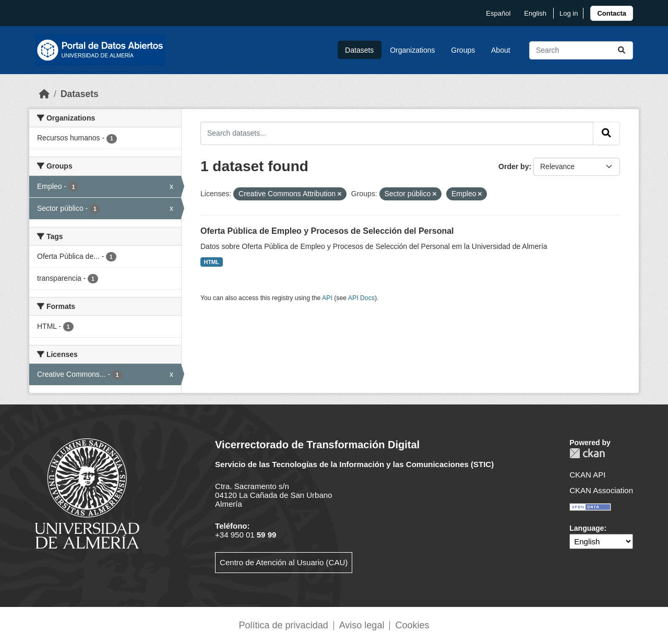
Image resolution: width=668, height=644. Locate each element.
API (327, 298)
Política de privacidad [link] (284, 625)
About (501, 50)
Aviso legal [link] (362, 625)
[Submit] (622, 50)
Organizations (412, 50)
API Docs (361, 298)
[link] (612, 13)
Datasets (359, 50)
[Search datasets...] (581, 50)
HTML (212, 262)
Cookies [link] (412, 625)
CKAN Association (601, 490)
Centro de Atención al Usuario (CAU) (284, 562)
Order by (514, 166)
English (535, 13)
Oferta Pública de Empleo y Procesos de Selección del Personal (327, 231)
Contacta (612, 13)
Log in (569, 13)
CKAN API (587, 475)
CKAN (587, 453)
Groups (463, 50)
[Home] (44, 94)
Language (587, 528)
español (498, 13)
